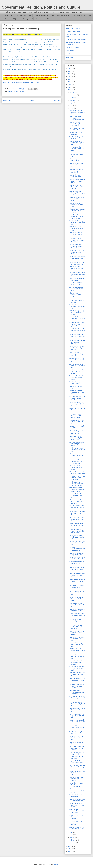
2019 (70, 87)
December (73, 92)
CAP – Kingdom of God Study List (76, 39)
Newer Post (7, 101)
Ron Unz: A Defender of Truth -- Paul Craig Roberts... (77, 686)
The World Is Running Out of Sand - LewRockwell (77, 473)
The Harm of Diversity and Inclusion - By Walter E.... (77, 575)
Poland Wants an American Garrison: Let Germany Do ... (77, 692)
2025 (70, 71)
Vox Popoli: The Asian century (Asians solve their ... (77, 165)
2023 (70, 77)
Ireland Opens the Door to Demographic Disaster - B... (77, 710)
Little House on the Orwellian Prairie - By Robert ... (77, 149)
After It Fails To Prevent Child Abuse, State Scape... (76, 468)
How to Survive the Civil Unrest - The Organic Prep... (77, 143)
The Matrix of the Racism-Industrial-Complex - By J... (77, 587)
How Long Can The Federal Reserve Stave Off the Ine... (77, 187)
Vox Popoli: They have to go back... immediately (77, 263)
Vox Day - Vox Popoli (72, 47)
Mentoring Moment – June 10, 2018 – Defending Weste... (77, 674)
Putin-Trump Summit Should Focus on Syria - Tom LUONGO (77, 217)
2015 (70, 851)
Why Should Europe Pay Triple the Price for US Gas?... (77, 716)
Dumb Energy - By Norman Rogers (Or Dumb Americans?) (76, 484)
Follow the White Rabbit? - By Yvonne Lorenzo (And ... (77, 525)
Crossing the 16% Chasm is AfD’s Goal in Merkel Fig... (77, 422)
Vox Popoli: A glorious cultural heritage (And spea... (77, 228)
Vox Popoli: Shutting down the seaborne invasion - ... (77, 258)
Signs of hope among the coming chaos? (77, 160)
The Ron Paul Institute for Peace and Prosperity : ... (77, 767)
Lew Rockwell (70, 51)
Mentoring (23, 15)
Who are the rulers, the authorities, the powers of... (77, 112)
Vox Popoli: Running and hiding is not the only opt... (77, 645)
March (72, 837)
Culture (74, 12)
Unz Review (70, 54)
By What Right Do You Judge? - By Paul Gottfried (76, 823)
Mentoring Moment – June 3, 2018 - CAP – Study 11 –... (77, 791)
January (72, 843)
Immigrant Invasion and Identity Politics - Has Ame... (77, 199)
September (73, 100)
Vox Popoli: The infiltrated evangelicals (77, 279)
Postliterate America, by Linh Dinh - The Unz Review (77, 372)
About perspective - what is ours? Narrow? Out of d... (77, 360)
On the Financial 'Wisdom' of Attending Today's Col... (77, 155)
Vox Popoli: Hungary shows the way (76, 383)
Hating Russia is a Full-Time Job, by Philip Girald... (76, 738)
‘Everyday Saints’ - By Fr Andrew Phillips (77, 753)
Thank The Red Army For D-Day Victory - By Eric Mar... (77, 680)
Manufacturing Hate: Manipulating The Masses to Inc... (76, 124)
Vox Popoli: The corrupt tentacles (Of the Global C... (77, 222)
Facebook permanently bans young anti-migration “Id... (76, 171)
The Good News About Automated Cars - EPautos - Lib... (76, 432)
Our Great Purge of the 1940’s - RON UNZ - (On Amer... (76, 627)
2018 (70, 90)
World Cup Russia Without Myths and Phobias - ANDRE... (77, 378)
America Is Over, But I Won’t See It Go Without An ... (77, 366)
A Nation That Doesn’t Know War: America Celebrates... (76, 817)
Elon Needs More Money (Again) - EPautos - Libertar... (77, 501)
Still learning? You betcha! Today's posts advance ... (77, 410)
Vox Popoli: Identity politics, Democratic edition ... (76, 205)
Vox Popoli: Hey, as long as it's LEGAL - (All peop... (77, 312)
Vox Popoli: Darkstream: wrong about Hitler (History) (77, 633)
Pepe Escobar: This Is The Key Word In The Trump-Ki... (77, 513)
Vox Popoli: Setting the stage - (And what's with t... (77, 336)
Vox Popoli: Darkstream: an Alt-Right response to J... (77, 306)
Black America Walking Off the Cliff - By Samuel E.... (77, 581)
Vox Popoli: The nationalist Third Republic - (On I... (77, 800)
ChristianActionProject (42, 15)
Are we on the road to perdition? (76, 133)
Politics (8, 12)
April (71, 835)
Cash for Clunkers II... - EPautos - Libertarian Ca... (77, 657)
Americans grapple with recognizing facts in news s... (77, 444)
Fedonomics (60, 12)
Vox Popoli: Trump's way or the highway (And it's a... (77, 404)
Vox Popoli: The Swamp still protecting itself (77, 554)
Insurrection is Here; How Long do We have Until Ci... (77, 274)
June (71, 108)
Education (8, 15)
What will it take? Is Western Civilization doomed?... (76, 246)
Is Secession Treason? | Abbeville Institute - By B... (77, 605)
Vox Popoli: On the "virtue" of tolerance (77, 796)
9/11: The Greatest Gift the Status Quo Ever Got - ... (77, 456)
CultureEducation (63, 15)
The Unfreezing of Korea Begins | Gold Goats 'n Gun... (77, 519)
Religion (8, 19)
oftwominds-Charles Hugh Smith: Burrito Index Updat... (77, 773)
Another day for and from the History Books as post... (77, 593)
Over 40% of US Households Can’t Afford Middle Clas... (77, 811)
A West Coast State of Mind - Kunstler (76, 757)
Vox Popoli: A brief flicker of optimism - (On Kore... (77, 639)
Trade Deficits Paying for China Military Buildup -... (77, 728)
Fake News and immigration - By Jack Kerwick (77, 301)
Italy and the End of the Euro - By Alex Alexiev (77, 762)
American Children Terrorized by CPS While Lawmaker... (76, 462)
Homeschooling (23, 19)
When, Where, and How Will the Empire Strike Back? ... (77, 668)
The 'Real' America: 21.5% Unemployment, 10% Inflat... (77, 543)
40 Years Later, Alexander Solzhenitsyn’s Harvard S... (77, 698)
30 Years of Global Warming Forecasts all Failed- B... (77, 240)
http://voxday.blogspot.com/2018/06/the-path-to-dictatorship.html (21, 83)
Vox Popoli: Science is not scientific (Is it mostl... (77, 558)
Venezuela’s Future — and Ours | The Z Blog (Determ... (77, 181)
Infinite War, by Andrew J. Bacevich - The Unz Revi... (77, 599)
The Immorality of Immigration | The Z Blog (76, 295)
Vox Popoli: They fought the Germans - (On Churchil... (77, 779)
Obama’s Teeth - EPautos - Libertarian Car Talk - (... (77, 496)
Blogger (56, 864)
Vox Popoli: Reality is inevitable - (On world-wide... (77, 234)
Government (22, 12)
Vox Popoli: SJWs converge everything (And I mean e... (76, 354)
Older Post (56, 101)
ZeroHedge (69, 57)
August (72, 103)
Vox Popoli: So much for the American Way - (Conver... (77, 348)
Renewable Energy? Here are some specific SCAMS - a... (77, 478)
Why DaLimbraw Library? (74, 28)
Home (32, 101)
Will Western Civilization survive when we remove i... (77, 563)
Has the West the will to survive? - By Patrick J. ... (77, 330)
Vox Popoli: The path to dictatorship (76, 138)
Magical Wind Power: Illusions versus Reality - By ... (77, 392)
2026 (70, 69)
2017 (70, 846)
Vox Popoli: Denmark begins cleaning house (77, 387)
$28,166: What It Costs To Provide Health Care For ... (77, 651)
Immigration (81, 15)
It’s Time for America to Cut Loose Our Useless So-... (77, 450)
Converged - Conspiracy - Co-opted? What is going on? (77, 324)
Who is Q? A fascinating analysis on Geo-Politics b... (77, 507)
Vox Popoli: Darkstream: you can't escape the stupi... (77, 569)
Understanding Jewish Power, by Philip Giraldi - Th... (77, 621)
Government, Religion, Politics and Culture (41, 7)
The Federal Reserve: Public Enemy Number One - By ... (77, 537)
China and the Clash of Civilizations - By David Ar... (77, 704)
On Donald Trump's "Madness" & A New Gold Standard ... (76, 416)
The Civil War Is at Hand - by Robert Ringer (77, 129)
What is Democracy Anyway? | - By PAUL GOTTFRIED (77, 438)
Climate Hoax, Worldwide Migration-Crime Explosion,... (77, 211)
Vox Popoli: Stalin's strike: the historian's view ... (77, 610)
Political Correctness (41, 12)
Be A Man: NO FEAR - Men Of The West (76, 284)
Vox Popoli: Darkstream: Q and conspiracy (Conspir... (77, 342)
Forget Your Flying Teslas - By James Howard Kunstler (77, 662)
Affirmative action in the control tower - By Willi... (77, 828)
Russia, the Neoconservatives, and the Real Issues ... (77, 549)
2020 (70, 85)
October (72, 98)
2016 (70, 849)
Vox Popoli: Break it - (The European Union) (77, 176)
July (71, 106)
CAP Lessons (40, 19)
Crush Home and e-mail (73, 31)
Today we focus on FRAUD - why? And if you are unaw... (77, 531)
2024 (70, 74)
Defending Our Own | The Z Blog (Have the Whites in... (77, 252)
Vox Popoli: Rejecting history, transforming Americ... (76, 268)
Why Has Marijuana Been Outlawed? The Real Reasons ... (77, 748)
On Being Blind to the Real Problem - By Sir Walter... (77, 398)
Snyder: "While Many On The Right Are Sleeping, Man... (77, 193)
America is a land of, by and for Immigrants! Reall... (77, 289)
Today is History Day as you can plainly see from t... (77, 615)
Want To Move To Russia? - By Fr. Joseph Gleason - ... (77, 722)
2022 (70, 79)
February (73, 840)
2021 (70, 82)
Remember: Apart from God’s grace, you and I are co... (77, 805)
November (73, 95)
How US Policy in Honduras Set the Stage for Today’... (77, 318)
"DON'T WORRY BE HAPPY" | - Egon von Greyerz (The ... (77, 490)
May (71, 832)
